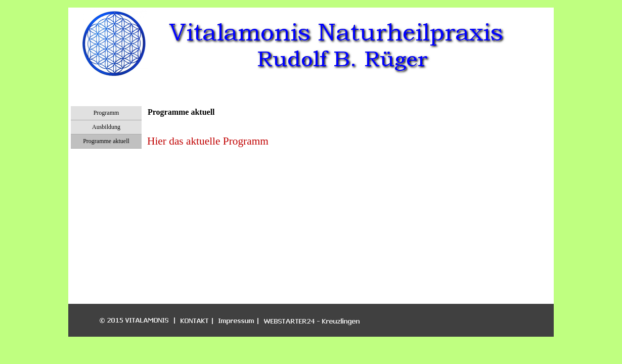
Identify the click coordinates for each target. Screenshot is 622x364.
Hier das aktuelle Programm (208, 141)
